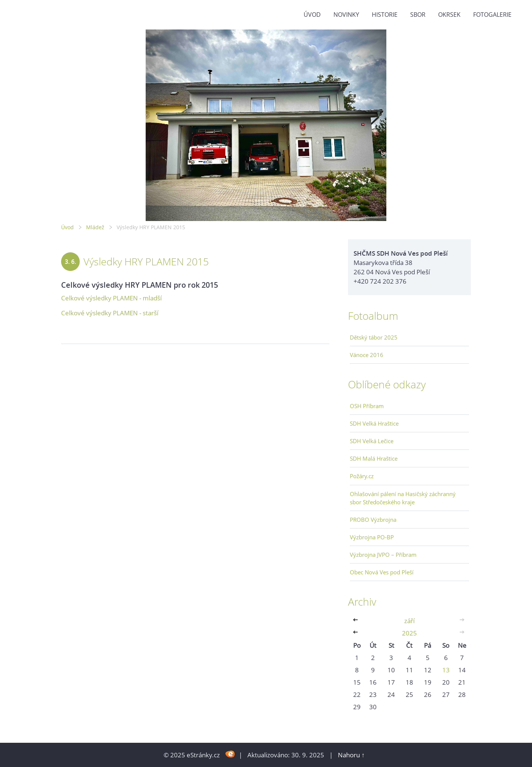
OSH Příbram (367, 406)
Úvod (312, 15)
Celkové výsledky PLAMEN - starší (110, 313)
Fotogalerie (492, 15)
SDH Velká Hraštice (374, 423)
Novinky (346, 15)
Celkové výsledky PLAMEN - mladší (111, 298)
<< (357, 621)
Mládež (95, 227)
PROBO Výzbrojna (373, 520)
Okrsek (449, 15)
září (409, 621)
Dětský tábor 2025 (374, 337)
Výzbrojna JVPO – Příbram (383, 555)
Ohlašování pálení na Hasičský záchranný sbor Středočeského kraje (403, 498)
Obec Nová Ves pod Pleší (382, 572)
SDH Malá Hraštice (374, 458)
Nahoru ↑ (351, 755)
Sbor (418, 15)
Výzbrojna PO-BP (372, 537)
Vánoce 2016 (367, 355)
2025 (409, 633)
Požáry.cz (362, 476)
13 (446, 670)
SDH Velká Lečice (372, 441)
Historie (385, 15)
